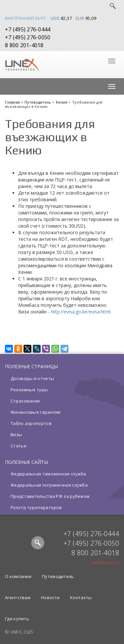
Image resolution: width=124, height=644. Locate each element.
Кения (62, 102)
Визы (16, 435)
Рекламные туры (29, 390)
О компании (18, 576)
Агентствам (18, 597)
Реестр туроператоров (36, 507)
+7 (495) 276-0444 (28, 29)
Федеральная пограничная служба (49, 485)
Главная (13, 102)
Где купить (17, 619)
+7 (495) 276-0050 (28, 37)
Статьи (19, 446)
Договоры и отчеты (32, 378)
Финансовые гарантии (36, 412)
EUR (80, 18)
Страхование (25, 401)
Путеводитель (38, 102)
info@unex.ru (105, 563)
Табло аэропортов (31, 423)
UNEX (22, 65)
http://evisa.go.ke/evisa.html (81, 312)
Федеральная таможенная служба (48, 474)
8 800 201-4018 (24, 45)
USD (55, 18)
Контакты (81, 597)
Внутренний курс (26, 18)
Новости (50, 597)
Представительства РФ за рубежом (50, 496)
